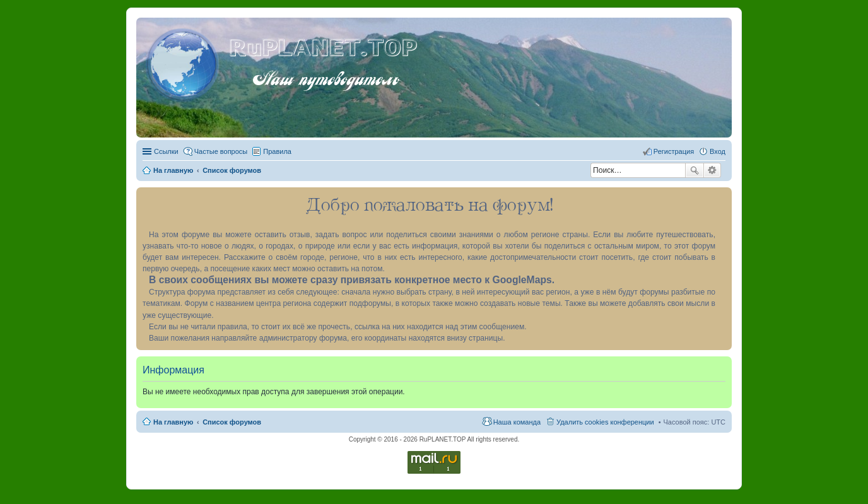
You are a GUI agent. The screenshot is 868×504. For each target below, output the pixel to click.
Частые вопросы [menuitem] (221, 151)
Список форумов (232, 422)
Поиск (695, 170)
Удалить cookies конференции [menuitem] (605, 422)
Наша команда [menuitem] (517, 422)
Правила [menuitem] (277, 151)
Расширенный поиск (713, 170)
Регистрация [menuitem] (674, 151)
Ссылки (166, 151)
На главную (173, 422)
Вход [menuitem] (718, 151)
